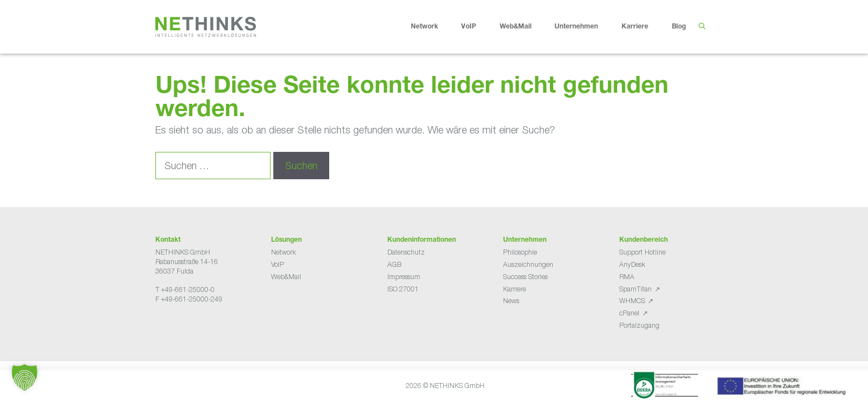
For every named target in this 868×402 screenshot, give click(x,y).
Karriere (644, 27)
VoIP (477, 27)
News (511, 301)
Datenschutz (406, 252)
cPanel (629, 313)
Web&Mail (524, 27)
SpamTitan (635, 289)
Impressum (404, 277)
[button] (25, 377)
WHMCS (632, 301)
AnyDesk (632, 264)
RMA (627, 277)
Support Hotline (642, 252)
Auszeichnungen (528, 264)
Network (433, 27)
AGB (394, 264)
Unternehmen (585, 27)
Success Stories (525, 277)
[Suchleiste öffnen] (702, 27)
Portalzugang (639, 325)
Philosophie (520, 252)
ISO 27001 (403, 289)
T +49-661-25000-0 (185, 289)
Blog (679, 27)
